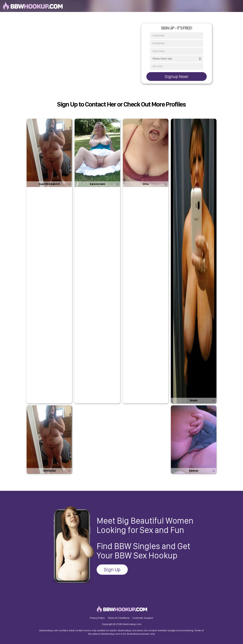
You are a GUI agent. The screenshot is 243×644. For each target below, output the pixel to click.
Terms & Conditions (119, 618)
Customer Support (143, 618)
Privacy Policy (97, 618)
